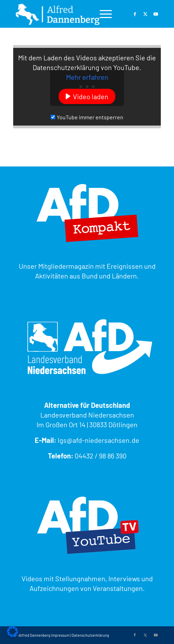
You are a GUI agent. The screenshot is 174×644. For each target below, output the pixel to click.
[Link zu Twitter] (145, 14)
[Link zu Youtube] (156, 14)
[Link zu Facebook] (135, 14)
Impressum (60, 635)
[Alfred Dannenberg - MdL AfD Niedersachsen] (72, 14)
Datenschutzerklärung (90, 635)
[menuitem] (102, 14)
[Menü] (102, 14)
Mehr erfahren (87, 77)
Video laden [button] (91, 96)
